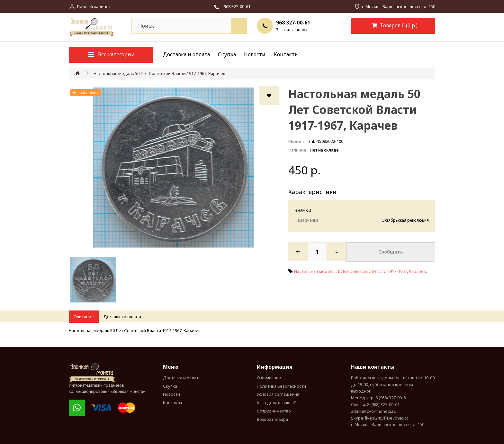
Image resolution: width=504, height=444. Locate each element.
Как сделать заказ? (276, 402)
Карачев (417, 271)
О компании (269, 378)
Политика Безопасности (281, 386)
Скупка (227, 54)
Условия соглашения (278, 394)
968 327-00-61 (293, 23)
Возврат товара (272, 419)
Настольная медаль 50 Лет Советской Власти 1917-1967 (351, 271)
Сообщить (391, 251)
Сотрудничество (274, 411)
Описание (84, 317)
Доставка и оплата (186, 54)
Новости (255, 54)
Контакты (286, 54)
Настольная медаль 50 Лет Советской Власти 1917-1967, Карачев (159, 73)
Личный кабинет (94, 6)
